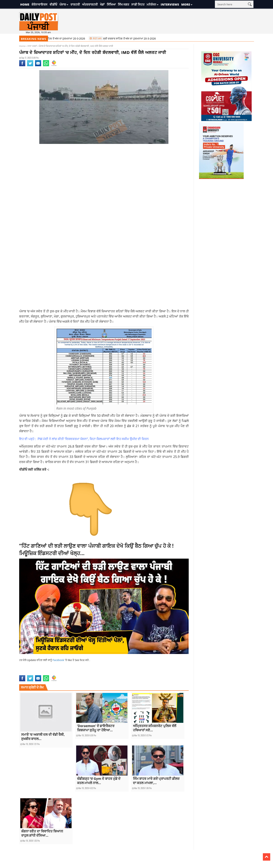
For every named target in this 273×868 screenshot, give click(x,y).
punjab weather (79, 673)
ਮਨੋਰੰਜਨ (151, 4)
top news (121, 673)
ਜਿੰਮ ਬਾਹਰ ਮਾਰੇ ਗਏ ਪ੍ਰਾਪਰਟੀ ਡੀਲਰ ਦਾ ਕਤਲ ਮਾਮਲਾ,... (156, 781)
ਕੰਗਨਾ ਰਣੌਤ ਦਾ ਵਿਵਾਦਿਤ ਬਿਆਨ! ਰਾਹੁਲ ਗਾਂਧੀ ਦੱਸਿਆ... (42, 833)
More (186, 4)
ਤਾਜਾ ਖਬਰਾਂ (32, 46)
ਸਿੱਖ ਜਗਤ (123, 4)
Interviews (170, 4)
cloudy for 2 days (28, 673)
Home (25, 4)
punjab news (64, 673)
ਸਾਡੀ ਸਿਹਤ (138, 4)
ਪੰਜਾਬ (63, 4)
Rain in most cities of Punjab (102, 673)
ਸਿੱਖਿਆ (111, 4)
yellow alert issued (136, 673)
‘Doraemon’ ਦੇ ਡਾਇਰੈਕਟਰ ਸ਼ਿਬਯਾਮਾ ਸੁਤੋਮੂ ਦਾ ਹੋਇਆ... (96, 728)
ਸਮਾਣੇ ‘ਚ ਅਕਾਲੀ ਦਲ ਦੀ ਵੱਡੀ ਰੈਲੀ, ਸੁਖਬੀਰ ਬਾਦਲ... (43, 737)
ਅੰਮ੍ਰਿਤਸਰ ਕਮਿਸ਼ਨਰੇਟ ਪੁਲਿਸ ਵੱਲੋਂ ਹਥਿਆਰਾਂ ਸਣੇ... (155, 728)
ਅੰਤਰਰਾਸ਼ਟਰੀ (90, 4)
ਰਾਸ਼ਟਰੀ (75, 4)
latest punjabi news (47, 673)
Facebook (59, 660)
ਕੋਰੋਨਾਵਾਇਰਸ (39, 4)
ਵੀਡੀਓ (53, 4)
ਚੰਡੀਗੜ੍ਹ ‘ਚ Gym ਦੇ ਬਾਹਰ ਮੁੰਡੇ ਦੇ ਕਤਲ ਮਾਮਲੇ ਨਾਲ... (99, 781)
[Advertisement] (104, 176)
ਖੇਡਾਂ (102, 4)
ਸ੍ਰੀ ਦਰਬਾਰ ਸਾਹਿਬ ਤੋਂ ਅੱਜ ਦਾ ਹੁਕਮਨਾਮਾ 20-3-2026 (54, 38)
